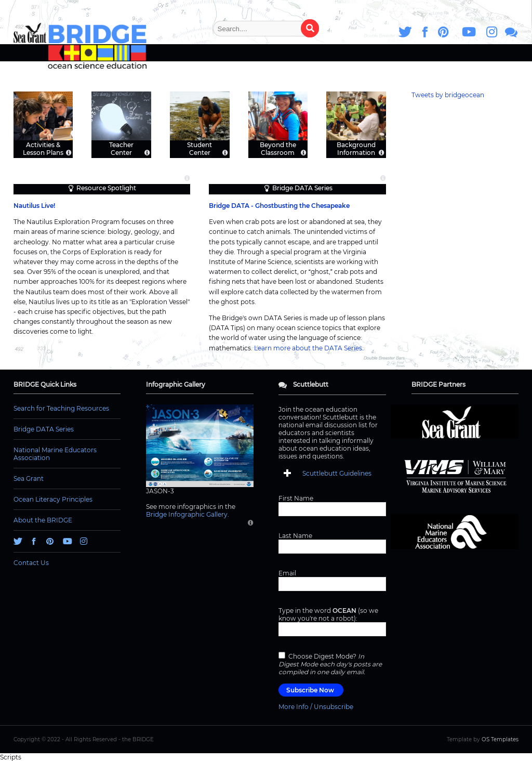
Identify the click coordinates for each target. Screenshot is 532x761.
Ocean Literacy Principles (53, 499)
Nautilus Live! (34, 206)
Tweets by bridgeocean (448, 95)
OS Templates (500, 739)
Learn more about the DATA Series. (309, 348)
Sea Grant (29, 478)
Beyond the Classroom (278, 148)
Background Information (356, 148)
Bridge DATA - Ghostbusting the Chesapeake (279, 206)
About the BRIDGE (43, 520)
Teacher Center (121, 148)
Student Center (199, 148)
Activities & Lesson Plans (43, 148)
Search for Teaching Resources (61, 408)
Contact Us (31, 563)
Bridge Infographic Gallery (187, 514)
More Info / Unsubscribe (316, 707)
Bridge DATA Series (302, 188)
